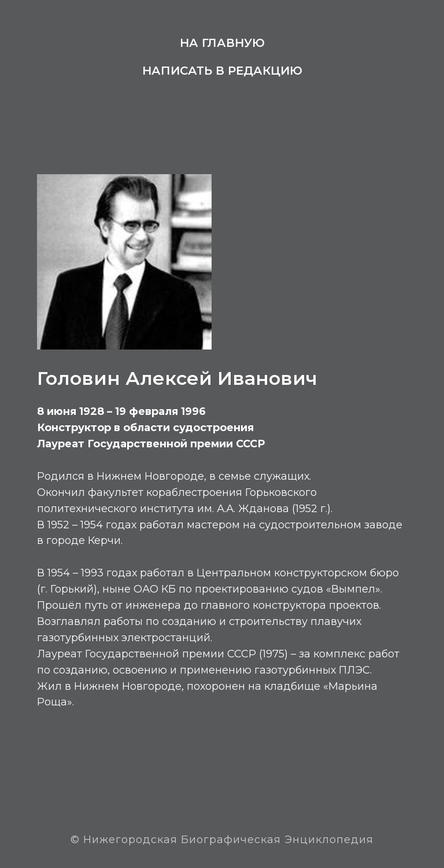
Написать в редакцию (222, 71)
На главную (222, 43)
